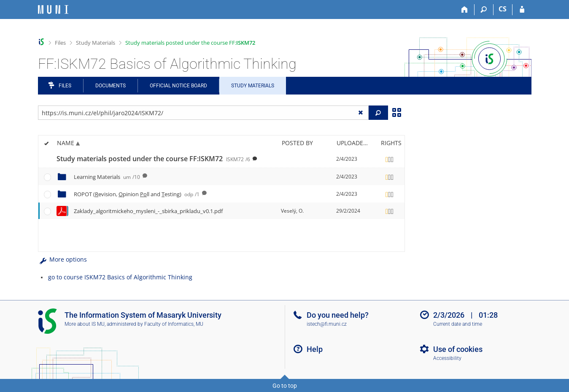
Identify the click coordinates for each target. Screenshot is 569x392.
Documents (111, 86)
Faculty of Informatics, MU (174, 324)
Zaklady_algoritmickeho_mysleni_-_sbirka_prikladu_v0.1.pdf (148, 211)
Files (60, 43)
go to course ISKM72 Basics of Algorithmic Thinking (120, 277)
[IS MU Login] (522, 10)
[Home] (465, 10)
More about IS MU (85, 324)
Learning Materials (107, 177)
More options (63, 259)
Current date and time (458, 324)
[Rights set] (390, 159)
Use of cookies (458, 349)
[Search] (484, 10)
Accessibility (447, 358)
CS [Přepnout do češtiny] (503, 9)
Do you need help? (338, 315)
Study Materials (96, 43)
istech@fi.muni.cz (327, 324)
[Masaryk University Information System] (53, 9)
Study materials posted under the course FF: (190, 43)
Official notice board (178, 86)
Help (315, 349)
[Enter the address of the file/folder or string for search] (204, 113)
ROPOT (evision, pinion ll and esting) (137, 194)
